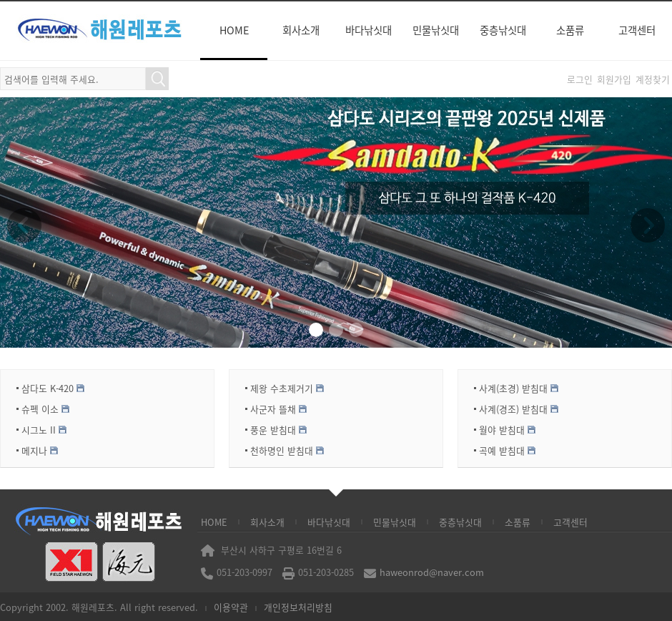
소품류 (570, 30)
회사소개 (301, 30)
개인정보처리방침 (298, 607)
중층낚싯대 (503, 30)
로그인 (580, 79)
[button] (316, 330)
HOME (234, 30)
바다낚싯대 (369, 30)
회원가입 (614, 79)
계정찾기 (653, 79)
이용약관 (231, 607)
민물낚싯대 (436, 30)
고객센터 (637, 30)
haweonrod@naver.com (432, 572)
